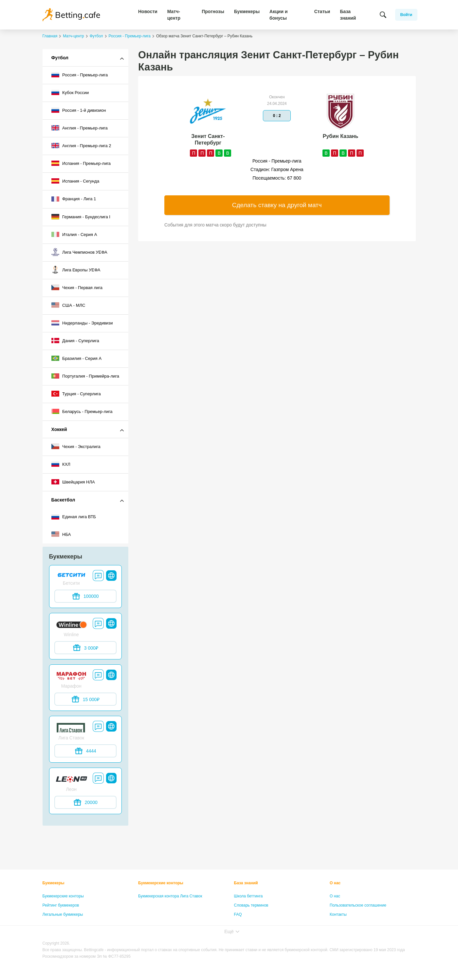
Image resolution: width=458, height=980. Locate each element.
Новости (148, 11)
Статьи (322, 11)
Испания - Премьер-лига (81, 163)
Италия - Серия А (74, 234)
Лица (239, 924)
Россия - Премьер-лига (80, 75)
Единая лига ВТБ (74, 517)
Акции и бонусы (278, 15)
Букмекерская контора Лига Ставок (170, 896)
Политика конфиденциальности (359, 924)
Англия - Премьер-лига (80, 128)
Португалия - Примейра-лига (85, 376)
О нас (335, 883)
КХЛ (61, 464)
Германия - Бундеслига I (81, 217)
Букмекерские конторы (63, 896)
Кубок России (70, 92)
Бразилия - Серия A (77, 358)
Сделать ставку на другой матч (277, 205)
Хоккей (59, 429)
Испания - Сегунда (75, 181)
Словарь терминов (251, 905)
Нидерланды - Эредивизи (82, 323)
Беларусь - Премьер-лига (82, 411)
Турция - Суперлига (76, 394)
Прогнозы (213, 11)
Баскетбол (63, 500)
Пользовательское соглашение (358, 905)
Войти (406, 15)
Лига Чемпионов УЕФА (79, 252)
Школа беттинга (248, 896)
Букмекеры (247, 11)
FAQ (238, 914)
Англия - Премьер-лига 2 (81, 146)
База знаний (348, 15)
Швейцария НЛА (73, 482)
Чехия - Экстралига (76, 446)
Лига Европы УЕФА (76, 270)
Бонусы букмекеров (61, 924)
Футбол (60, 58)
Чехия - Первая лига (77, 287)
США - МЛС (68, 305)
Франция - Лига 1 (74, 199)
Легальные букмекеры (63, 914)
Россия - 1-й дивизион (79, 110)
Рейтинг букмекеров (61, 905)
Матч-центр (174, 15)
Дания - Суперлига (75, 341)
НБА (61, 534)
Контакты (338, 914)
